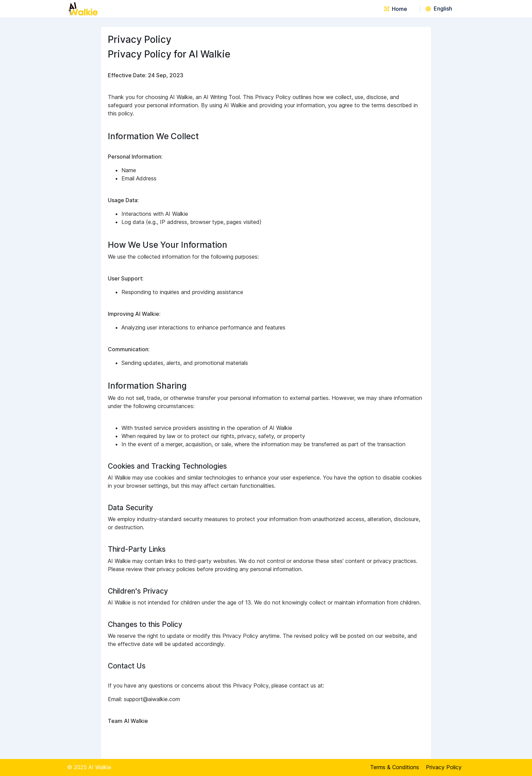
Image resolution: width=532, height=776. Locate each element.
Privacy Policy (444, 767)
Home (396, 9)
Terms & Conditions (395, 767)
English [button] (439, 9)
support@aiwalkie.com (152, 699)
